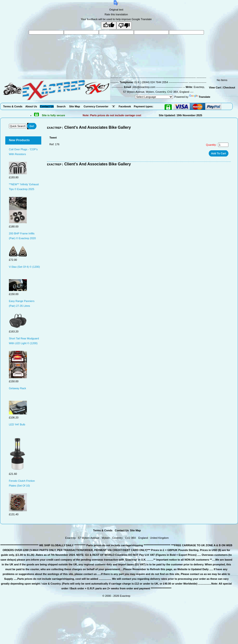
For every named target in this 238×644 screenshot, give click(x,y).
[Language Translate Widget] (154, 97)
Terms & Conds (103, 530)
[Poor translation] (124, 26)
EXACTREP (54, 128)
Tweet (53, 138)
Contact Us (122, 530)
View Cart (215, 87)
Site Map (135, 530)
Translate (200, 97)
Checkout (229, 87)
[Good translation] (109, 26)
